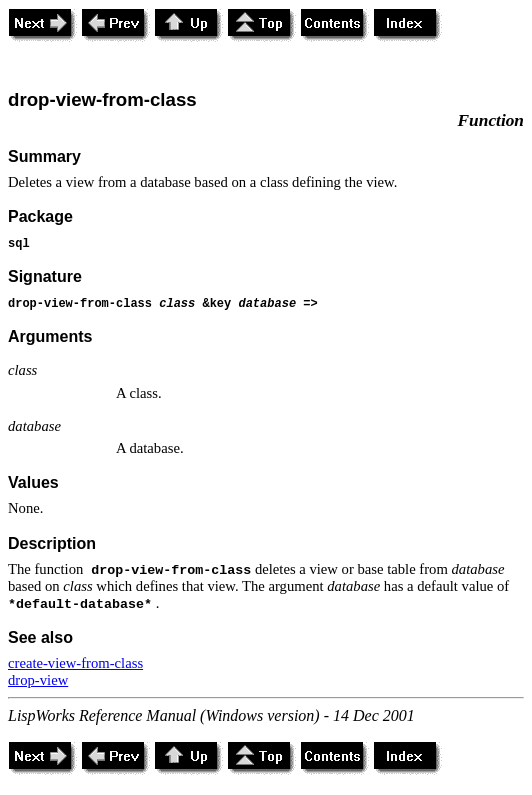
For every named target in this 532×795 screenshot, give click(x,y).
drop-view (38, 680)
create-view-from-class (75, 663)
